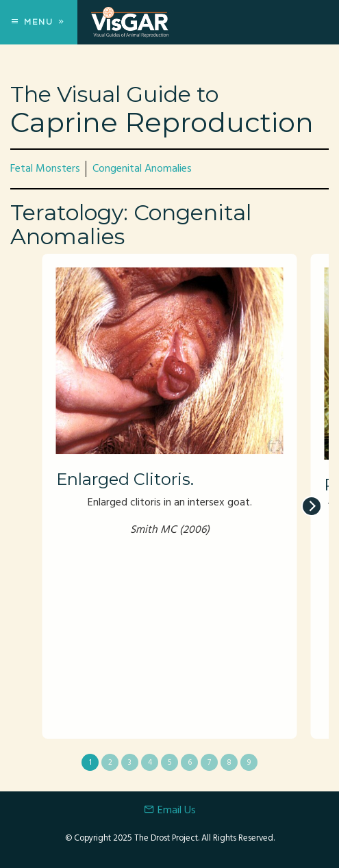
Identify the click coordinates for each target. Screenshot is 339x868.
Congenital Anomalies (142, 169)
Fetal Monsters (45, 169)
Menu (39, 22)
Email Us (170, 811)
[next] (312, 506)
